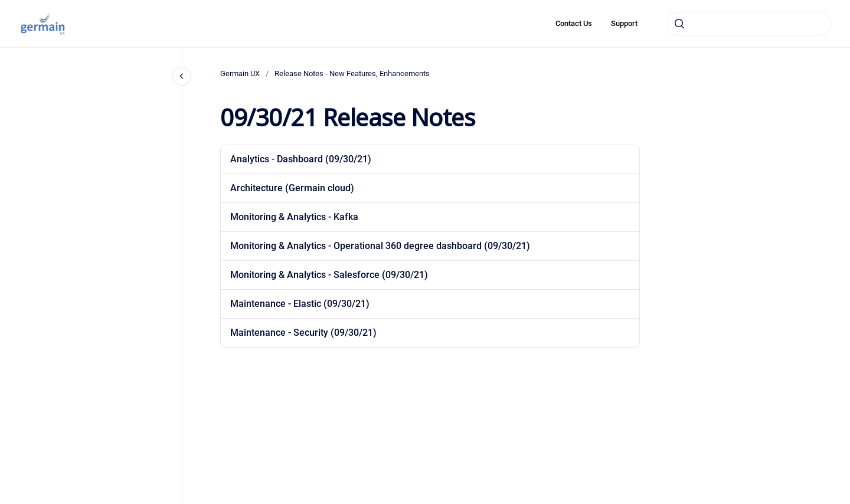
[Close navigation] (182, 76)
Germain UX (240, 73)
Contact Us (574, 23)
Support (624, 23)
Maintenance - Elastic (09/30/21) (300, 304)
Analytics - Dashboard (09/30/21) (301, 159)
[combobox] (748, 24)
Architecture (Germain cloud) (292, 188)
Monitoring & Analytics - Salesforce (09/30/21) (329, 275)
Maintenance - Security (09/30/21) (303, 333)
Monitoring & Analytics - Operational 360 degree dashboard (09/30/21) (380, 246)
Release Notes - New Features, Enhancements (352, 73)
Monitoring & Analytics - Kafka (294, 217)
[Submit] (679, 24)
